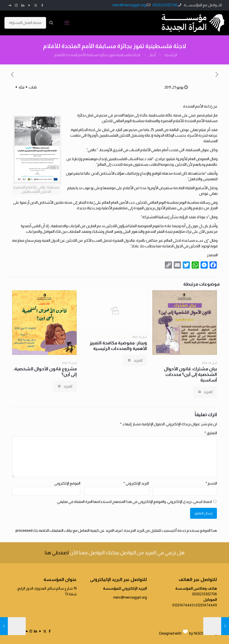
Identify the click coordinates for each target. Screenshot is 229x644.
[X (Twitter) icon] (36, 5)
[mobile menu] (67, 23)
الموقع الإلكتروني (67, 483)
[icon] (10, 5)
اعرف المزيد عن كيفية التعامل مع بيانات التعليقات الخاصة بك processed (69, 531)
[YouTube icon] (29, 5)
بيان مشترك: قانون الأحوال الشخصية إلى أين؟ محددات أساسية (190, 374)
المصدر (212, 255)
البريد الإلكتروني (136, 483)
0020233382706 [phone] (165, 5)
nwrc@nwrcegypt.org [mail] (129, 5)
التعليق (211, 433)
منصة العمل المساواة (25, 23)
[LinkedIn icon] (23, 5)
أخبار (152, 55)
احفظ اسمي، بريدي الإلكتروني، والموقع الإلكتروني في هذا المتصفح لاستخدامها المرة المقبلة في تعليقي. (134, 502)
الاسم (211, 483)
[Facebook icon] (42, 5)
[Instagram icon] (16, 5)
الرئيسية (171, 55)
